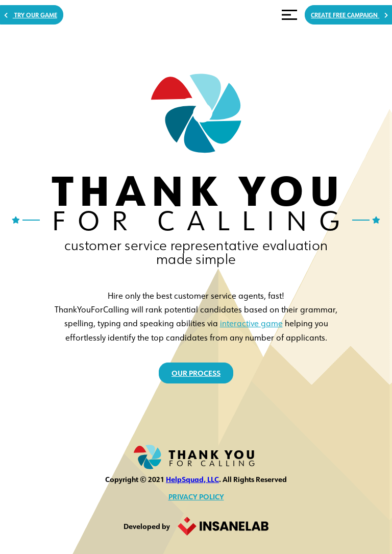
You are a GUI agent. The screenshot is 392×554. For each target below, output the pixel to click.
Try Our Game (52, 18)
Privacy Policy (196, 497)
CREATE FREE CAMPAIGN (323, 18)
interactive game (251, 321)
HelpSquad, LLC (192, 479)
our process (196, 373)
